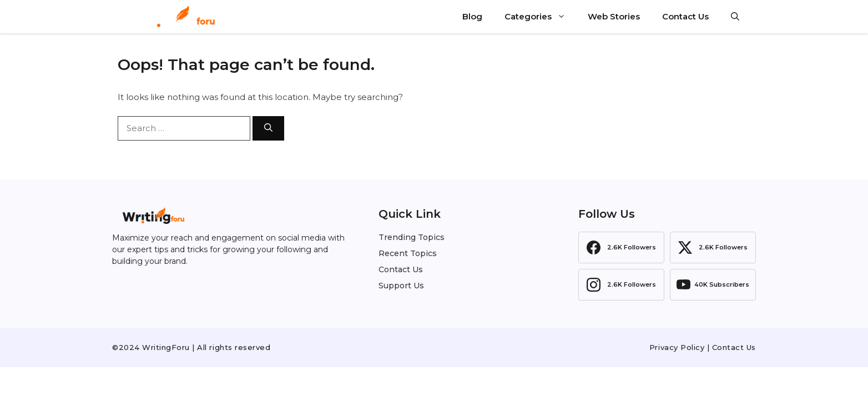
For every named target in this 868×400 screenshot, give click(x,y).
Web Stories (614, 16)
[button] (735, 17)
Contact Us (685, 16)
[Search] (268, 129)
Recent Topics (408, 253)
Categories (541, 17)
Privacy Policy (677, 347)
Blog (472, 16)
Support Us (401, 286)
